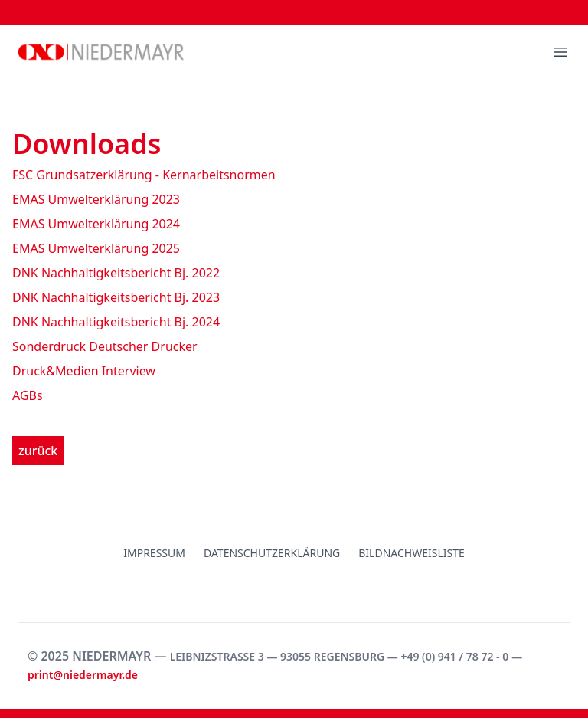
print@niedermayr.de (83, 675)
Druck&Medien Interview (84, 371)
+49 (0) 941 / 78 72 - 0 (454, 656)
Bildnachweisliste (412, 553)
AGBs (28, 395)
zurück (38, 451)
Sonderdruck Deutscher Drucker (105, 346)
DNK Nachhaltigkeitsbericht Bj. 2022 (116, 273)
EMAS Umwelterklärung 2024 (96, 224)
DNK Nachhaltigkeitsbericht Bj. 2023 (116, 297)
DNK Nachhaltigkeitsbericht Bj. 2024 (116, 322)
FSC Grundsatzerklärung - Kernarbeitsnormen (144, 175)
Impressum (154, 553)
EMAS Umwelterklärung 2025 (96, 248)
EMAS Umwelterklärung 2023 (96, 199)
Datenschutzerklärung (272, 553)
